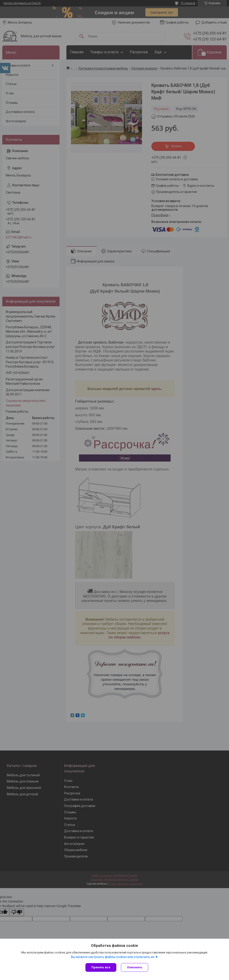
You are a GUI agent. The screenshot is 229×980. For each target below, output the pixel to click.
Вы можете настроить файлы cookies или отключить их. (113, 957)
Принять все (101, 967)
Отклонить (135, 967)
